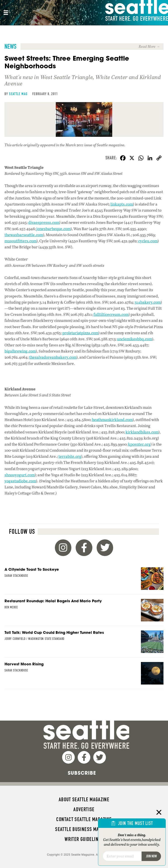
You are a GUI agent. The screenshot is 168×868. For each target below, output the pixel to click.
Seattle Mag (18, 94)
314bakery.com (148, 302)
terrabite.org (70, 456)
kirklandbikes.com (142, 432)
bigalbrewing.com (20, 351)
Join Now (151, 856)
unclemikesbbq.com (135, 339)
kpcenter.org (139, 444)
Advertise (84, 809)
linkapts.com (122, 204)
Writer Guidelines (84, 839)
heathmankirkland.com (112, 420)
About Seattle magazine (84, 799)
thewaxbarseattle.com (24, 235)
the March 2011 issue (76, 145)
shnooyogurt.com (20, 475)
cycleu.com (148, 241)
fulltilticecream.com (111, 314)
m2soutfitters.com (21, 241)
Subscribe (82, 773)
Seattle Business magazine (84, 829)
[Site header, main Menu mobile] (6, 13)
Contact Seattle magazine (84, 819)
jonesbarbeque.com (54, 229)
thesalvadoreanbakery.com (53, 357)
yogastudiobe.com (20, 481)
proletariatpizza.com (80, 333)
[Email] (122, 856)
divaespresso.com (44, 222)
